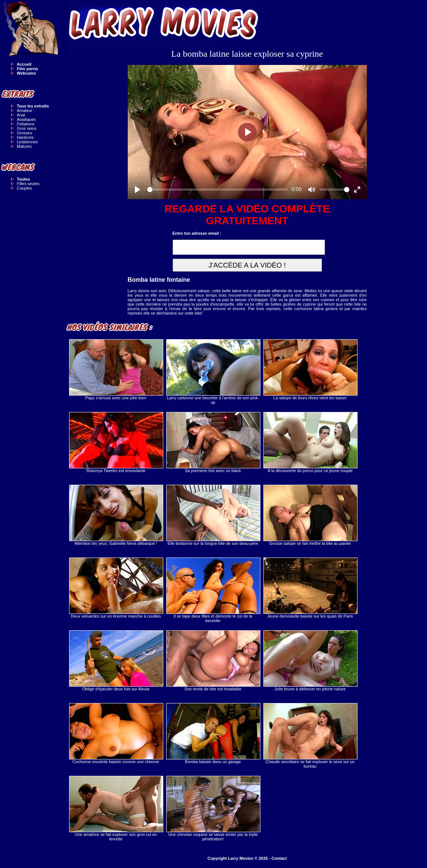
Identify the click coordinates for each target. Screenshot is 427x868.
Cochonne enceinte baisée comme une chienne (116, 733)
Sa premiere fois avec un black (213, 442)
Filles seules (28, 184)
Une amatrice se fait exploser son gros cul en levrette (116, 808)
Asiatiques (26, 119)
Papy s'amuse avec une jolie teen (116, 370)
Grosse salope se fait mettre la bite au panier (310, 515)
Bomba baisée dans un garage (213, 733)
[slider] (218, 190)
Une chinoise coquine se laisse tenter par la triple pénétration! (213, 808)
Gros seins (27, 128)
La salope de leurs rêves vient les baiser (310, 370)
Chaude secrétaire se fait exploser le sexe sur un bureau (310, 736)
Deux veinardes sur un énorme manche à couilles (116, 588)
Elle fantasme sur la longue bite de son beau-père (213, 515)
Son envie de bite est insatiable (213, 661)
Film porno (27, 69)
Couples (24, 188)
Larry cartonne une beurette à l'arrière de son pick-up (213, 372)
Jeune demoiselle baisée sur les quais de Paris (310, 588)
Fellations (26, 124)
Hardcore (25, 137)
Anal (21, 115)
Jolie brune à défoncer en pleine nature (310, 661)
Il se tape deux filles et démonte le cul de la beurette (213, 590)
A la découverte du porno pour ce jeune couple (310, 442)
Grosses (24, 133)
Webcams (26, 73)
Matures (24, 146)
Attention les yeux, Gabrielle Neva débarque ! (116, 515)
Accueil (24, 64)
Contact (279, 858)
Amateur (25, 110)
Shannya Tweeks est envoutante (116, 442)
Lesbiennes (27, 142)
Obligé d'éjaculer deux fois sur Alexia (116, 661)
